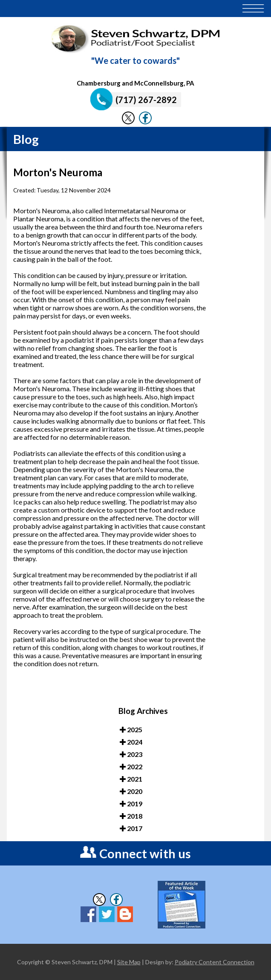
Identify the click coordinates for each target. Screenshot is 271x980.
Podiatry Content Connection (215, 962)
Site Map (129, 962)
